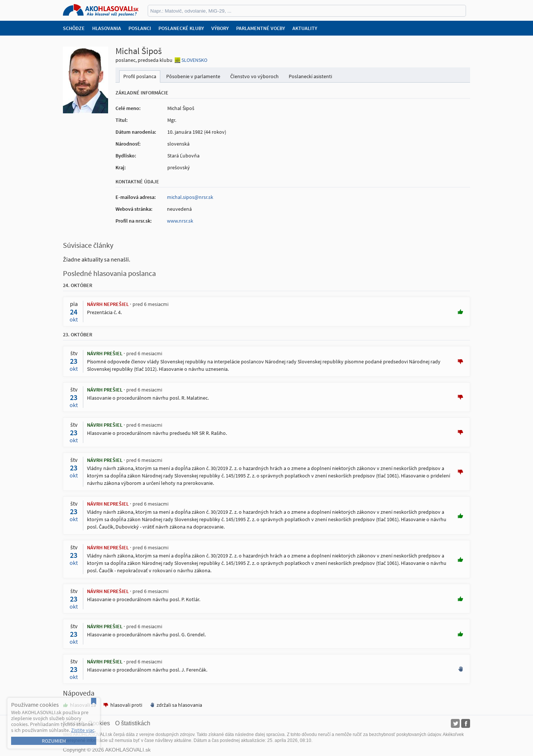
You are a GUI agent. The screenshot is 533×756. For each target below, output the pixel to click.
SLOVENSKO (194, 60)
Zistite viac (83, 730)
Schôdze (74, 28)
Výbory (220, 28)
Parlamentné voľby (261, 28)
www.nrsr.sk (180, 221)
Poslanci (140, 28)
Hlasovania (107, 28)
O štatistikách (133, 723)
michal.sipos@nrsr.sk (190, 197)
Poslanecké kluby (181, 28)
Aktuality (305, 28)
